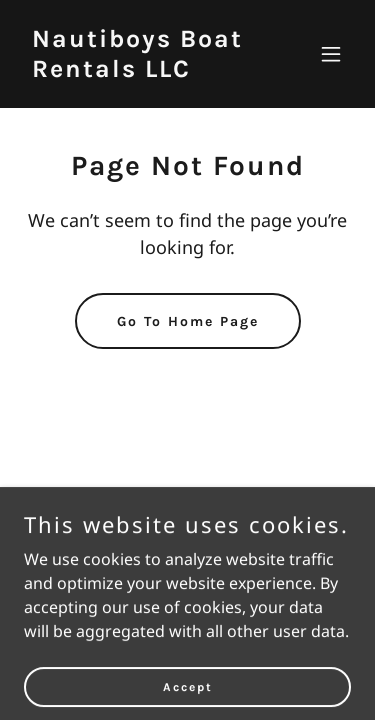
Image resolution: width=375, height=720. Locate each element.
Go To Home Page (188, 321)
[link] (138, 71)
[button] (331, 54)
